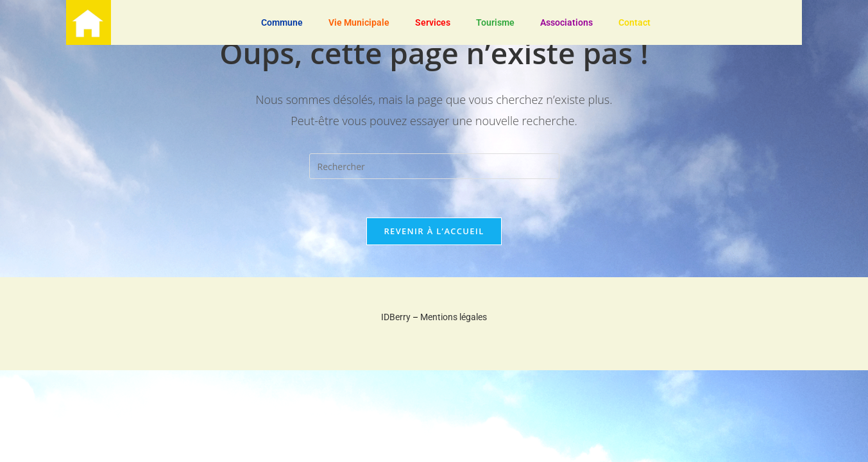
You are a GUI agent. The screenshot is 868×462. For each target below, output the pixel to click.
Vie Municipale (359, 22)
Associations (566, 22)
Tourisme (495, 22)
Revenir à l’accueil (434, 231)
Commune (282, 22)
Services (433, 22)
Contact (634, 22)
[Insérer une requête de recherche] (434, 166)
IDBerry (396, 317)
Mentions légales (454, 317)
